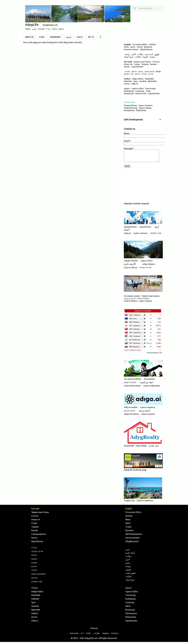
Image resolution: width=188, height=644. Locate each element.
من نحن (69, 37)
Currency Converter (143, 311)
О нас (42, 37)
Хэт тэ (91, 37)
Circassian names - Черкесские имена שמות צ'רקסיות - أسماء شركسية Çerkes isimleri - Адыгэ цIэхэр (142, 298)
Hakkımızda (55, 37)
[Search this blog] (151, 8)
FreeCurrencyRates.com (154, 353)
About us (29, 37)
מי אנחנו (80, 37)
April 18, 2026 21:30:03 (133, 350)
